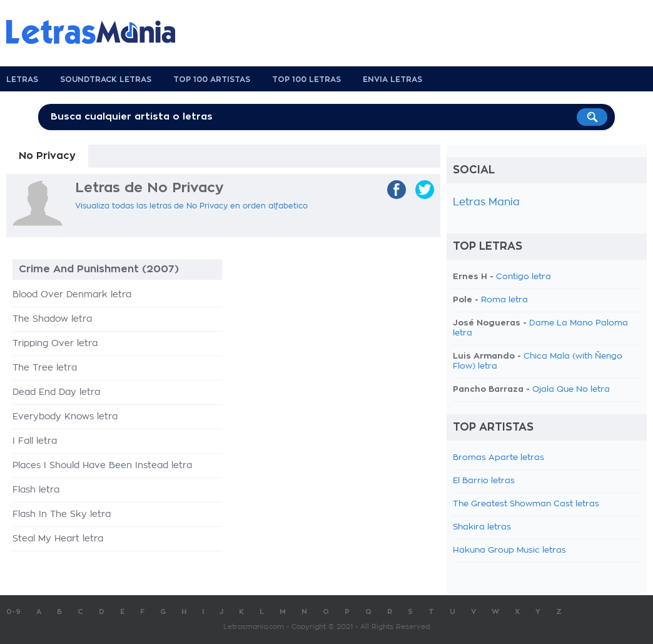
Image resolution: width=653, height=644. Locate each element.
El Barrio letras (484, 481)
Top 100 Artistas (212, 79)
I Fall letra (35, 441)
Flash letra (36, 490)
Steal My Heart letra (58, 539)
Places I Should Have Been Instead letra (102, 466)
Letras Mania (486, 202)
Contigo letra (524, 277)
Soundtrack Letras (106, 79)
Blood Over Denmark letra (72, 295)
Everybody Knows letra (65, 417)
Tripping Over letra (55, 344)
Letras (22, 79)
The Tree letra (45, 368)
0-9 (13, 612)
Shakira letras (482, 527)
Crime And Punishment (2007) (99, 269)
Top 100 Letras (306, 79)
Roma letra (504, 300)
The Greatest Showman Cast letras (526, 504)
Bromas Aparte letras (499, 458)
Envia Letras (392, 79)
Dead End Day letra (56, 392)
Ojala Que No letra (571, 390)
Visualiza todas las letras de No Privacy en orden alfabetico (191, 206)
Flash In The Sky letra (62, 514)
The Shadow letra (52, 319)
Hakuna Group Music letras (509, 550)
